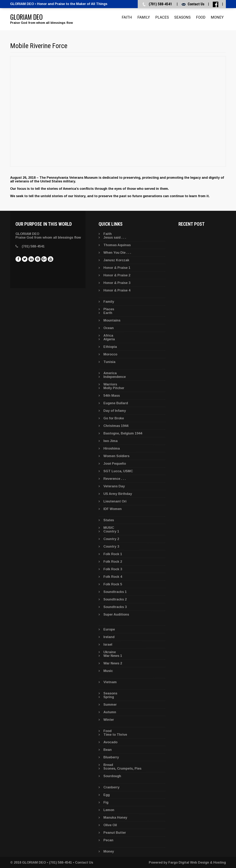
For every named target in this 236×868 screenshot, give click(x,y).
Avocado (110, 742)
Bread (108, 765)
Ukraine (110, 652)
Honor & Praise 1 (117, 268)
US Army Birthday (118, 494)
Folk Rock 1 (113, 554)
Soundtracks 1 (115, 592)
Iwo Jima (111, 441)
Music (108, 671)
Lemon (109, 810)
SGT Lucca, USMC (118, 471)
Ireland (109, 637)
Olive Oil (110, 825)
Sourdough (112, 776)
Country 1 (111, 531)
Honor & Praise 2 (117, 275)
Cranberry (111, 787)
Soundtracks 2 (115, 599)
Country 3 (111, 546)
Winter (109, 720)
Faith (127, 17)
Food (201, 17)
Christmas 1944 (116, 426)
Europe (109, 629)
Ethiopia (110, 347)
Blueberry (111, 757)
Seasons (182, 17)
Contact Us (196, 4)
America (110, 373)
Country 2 (111, 539)
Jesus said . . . (115, 237)
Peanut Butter (115, 833)
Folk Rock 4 (113, 577)
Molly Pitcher (114, 388)
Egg (107, 795)
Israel (108, 645)
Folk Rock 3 (113, 569)
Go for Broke (114, 418)
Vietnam (110, 682)
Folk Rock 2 (113, 562)
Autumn (110, 712)
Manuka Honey (115, 818)
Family (144, 17)
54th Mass (112, 396)
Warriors (110, 384)
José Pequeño (115, 464)
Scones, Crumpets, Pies (122, 769)
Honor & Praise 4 (117, 290)
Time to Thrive (115, 735)
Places (162, 17)
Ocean (109, 328)
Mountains (112, 320)
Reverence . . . (115, 479)
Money (217, 17)
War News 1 (113, 656)
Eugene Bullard (116, 403)
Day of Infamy (115, 411)
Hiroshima (112, 448)
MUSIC (109, 528)
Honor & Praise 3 (117, 283)
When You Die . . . (117, 253)
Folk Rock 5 (113, 584)
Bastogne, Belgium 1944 (123, 433)
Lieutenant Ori (115, 501)
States (109, 520)
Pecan (108, 840)
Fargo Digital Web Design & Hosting (197, 862)
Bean (108, 750)
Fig (106, 802)
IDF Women (113, 509)
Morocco (110, 354)
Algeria (109, 339)
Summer (110, 705)
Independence (115, 377)
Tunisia (109, 362)
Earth (108, 313)
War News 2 (113, 663)
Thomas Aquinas (117, 245)
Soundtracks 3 (115, 607)
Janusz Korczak (116, 260)
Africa (108, 336)
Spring (109, 697)
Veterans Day (114, 486)
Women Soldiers (116, 456)
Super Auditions (116, 614)
